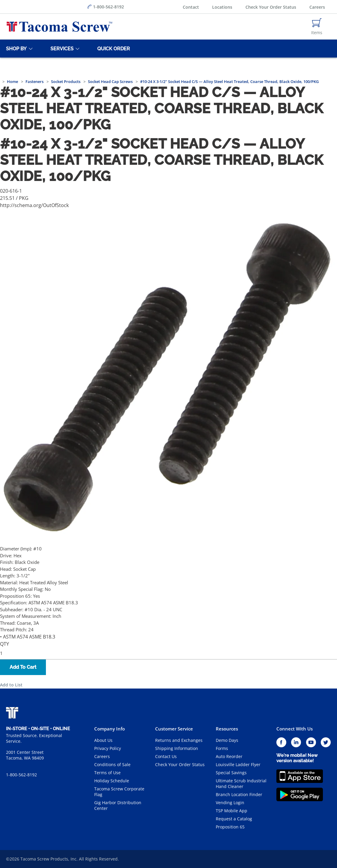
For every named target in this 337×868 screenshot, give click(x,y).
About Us (103, 740)
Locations (222, 7)
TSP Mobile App (232, 811)
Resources (227, 729)
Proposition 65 (230, 827)
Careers (317, 7)
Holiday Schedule (112, 781)
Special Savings (231, 773)
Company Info (110, 729)
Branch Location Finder (239, 794)
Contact (191, 7)
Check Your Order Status (271, 7)
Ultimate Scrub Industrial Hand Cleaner (241, 784)
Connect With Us (295, 729)
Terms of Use (107, 773)
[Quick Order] (113, 49)
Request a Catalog (234, 819)
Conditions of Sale (112, 764)
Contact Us (166, 756)
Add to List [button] (11, 685)
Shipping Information (177, 748)
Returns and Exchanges (179, 740)
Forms (222, 748)
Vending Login (230, 803)
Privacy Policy (108, 748)
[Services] (61, 49)
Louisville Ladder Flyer (238, 764)
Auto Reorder (229, 756)
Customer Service (174, 729)
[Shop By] (15, 49)
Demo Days (227, 740)
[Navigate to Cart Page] (317, 27)
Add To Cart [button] (23, 667)
